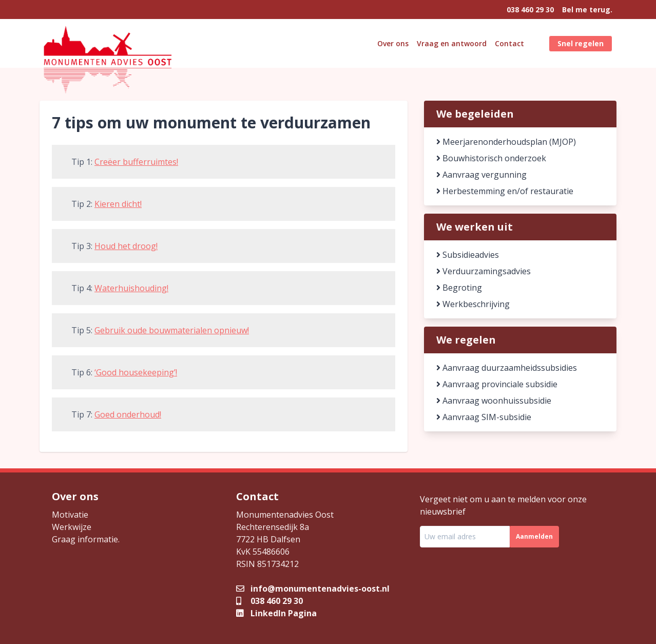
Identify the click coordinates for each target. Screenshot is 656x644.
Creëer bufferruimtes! (136, 162)
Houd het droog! (126, 246)
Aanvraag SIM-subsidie (484, 417)
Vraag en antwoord (452, 43)
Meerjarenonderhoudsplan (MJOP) (506, 142)
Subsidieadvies (468, 255)
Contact (509, 43)
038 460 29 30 (530, 10)
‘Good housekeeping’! (136, 372)
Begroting (459, 288)
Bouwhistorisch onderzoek (491, 158)
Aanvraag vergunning (481, 175)
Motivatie (70, 515)
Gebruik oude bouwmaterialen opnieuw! (172, 330)
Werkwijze (72, 527)
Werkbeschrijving (473, 304)
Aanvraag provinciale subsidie (497, 384)
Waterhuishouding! (131, 288)
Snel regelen (581, 43)
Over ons (393, 43)
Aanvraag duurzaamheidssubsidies (507, 368)
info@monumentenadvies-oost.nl (313, 589)
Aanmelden (534, 536)
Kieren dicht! (118, 204)
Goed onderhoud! (128, 414)
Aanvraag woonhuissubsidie (494, 401)
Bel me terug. (587, 10)
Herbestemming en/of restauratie (505, 191)
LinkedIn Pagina (276, 613)
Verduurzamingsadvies (484, 271)
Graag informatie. (86, 539)
